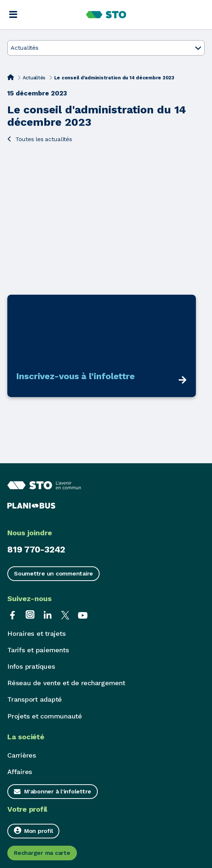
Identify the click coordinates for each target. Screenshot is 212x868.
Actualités (34, 78)
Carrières (22, 755)
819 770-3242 (36, 550)
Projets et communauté (45, 716)
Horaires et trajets (36, 633)
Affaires (20, 772)
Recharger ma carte (42, 853)
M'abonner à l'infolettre (58, 791)
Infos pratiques (31, 666)
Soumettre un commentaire (53, 573)
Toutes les (40, 139)
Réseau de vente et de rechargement (66, 683)
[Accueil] (11, 77)
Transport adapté (35, 699)
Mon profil (33, 831)
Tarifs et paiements (38, 650)
